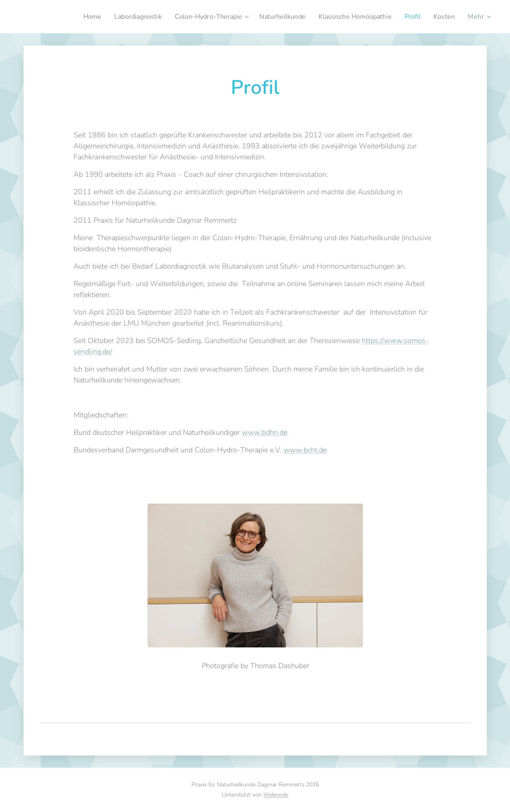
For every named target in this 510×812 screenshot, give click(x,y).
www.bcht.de (305, 450)
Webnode (276, 795)
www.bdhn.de (264, 432)
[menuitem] (69, 17)
